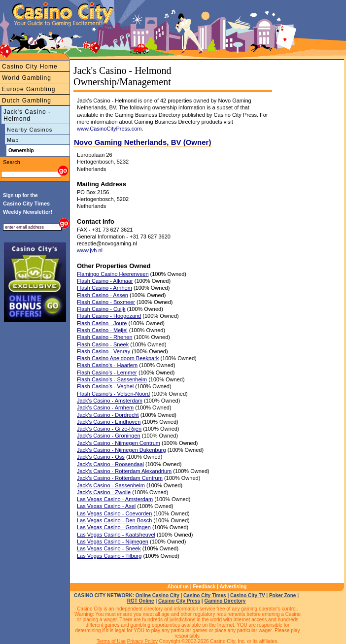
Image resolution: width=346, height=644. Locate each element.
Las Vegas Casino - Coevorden (114, 513)
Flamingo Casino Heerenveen (113, 274)
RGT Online (141, 601)
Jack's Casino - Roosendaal (110, 464)
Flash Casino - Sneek (103, 344)
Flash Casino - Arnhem (104, 288)
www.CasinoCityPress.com (109, 129)
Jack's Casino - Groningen (109, 436)
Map (13, 140)
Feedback (204, 587)
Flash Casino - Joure (102, 323)
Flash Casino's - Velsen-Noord (113, 394)
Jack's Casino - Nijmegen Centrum (119, 443)
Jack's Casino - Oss (101, 457)
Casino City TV (248, 595)
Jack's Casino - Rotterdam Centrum (120, 478)
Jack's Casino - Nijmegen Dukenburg (121, 450)
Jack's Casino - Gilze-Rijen (109, 429)
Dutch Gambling (27, 101)
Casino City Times (205, 595)
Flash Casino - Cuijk (101, 309)
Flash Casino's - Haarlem (107, 365)
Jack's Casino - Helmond (27, 115)
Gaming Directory (225, 601)
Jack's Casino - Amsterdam (110, 401)
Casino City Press (179, 601)
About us (178, 587)
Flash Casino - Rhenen (105, 337)
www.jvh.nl (90, 250)
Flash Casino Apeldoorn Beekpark (118, 358)
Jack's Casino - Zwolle (104, 492)
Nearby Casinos (30, 130)
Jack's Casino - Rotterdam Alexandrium (124, 471)
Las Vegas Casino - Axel (106, 506)
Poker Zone (282, 595)
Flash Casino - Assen (103, 295)
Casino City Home (30, 67)
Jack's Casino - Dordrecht (108, 415)
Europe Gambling (29, 89)
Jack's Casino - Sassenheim (111, 485)
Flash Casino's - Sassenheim (112, 379)
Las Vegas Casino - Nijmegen (113, 542)
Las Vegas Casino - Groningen (114, 527)
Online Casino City (157, 595)
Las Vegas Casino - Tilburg (109, 556)
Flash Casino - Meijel (102, 330)
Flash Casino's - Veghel (105, 386)
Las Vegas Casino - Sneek (109, 548)
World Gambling (27, 78)
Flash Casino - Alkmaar (105, 281)
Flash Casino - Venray (104, 351)
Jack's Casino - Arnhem (105, 407)
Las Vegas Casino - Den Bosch (114, 520)
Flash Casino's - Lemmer (107, 373)
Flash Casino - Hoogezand (109, 316)
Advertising (233, 587)
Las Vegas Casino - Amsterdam (115, 499)
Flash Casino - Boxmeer (106, 302)
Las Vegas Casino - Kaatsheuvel (116, 535)
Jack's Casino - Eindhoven (109, 422)
